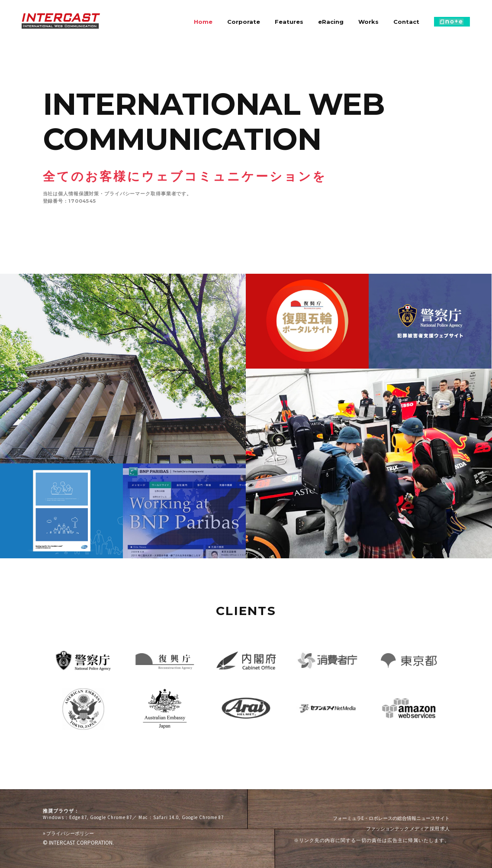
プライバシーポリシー (68, 833)
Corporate (244, 22)
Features (289, 22)
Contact (406, 22)
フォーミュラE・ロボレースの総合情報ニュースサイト (391, 818)
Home (203, 22)
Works (368, 22)
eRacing (331, 22)
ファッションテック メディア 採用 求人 (408, 829)
